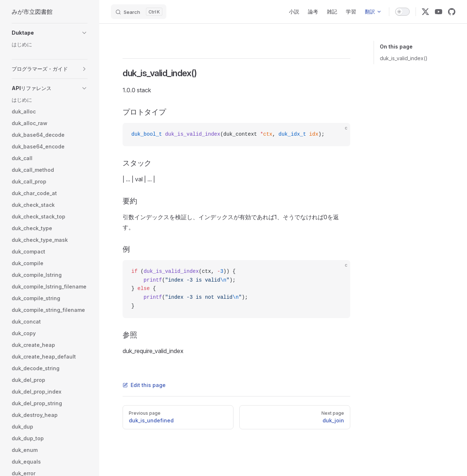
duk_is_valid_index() (404, 58)
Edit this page (144, 385)
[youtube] (439, 12)
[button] (50, 33)
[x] (425, 12)
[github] (452, 12)
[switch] (402, 12)
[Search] (139, 12)
